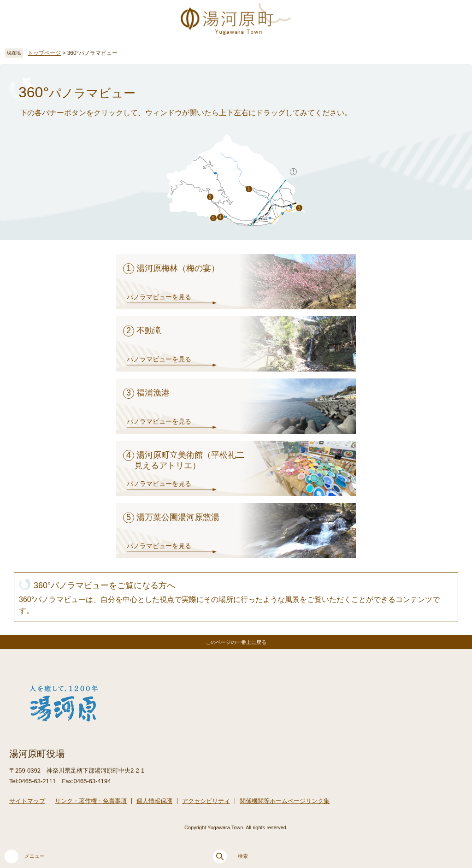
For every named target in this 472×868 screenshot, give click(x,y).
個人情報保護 (154, 801)
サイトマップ (27, 801)
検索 (230, 856)
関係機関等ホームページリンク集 (285, 801)
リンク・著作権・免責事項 (91, 801)
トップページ (44, 53)
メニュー (25, 856)
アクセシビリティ (206, 801)
